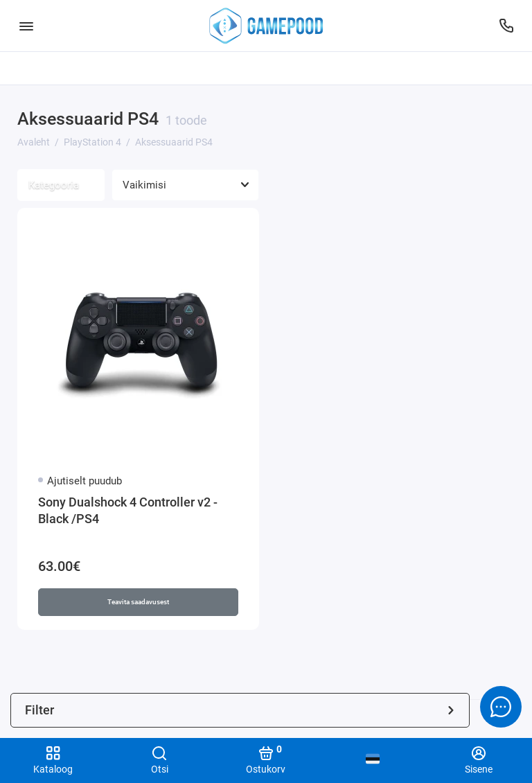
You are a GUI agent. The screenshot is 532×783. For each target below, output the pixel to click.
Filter (240, 710)
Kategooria (61, 185)
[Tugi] (506, 26)
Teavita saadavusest (138, 602)
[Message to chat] (501, 707)
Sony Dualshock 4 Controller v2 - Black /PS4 (128, 510)
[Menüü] (26, 26)
